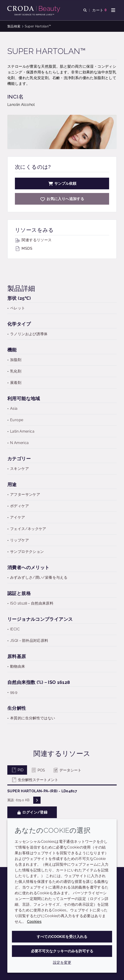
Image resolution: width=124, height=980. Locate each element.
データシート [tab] (67, 770)
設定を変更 (62, 963)
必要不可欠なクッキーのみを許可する (62, 951)
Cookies (34, 922)
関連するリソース (33, 240)
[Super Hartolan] (62, 199)
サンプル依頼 (62, 183)
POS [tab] (38, 770)
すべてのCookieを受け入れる (62, 937)
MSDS (24, 248)
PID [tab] (17, 770)
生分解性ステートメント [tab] (35, 780)
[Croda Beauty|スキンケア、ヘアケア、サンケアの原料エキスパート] (34, 9)
